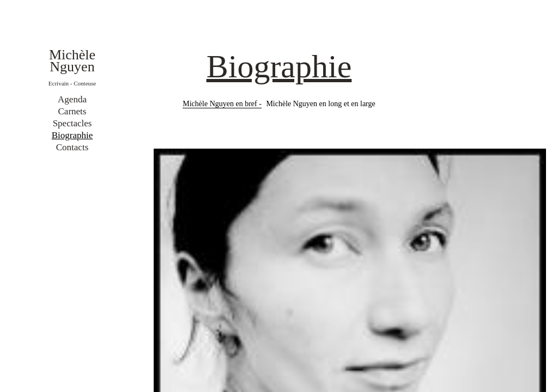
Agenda (72, 99)
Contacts (72, 147)
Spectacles (72, 123)
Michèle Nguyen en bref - (222, 104)
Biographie (72, 135)
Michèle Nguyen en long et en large (320, 104)
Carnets (72, 111)
